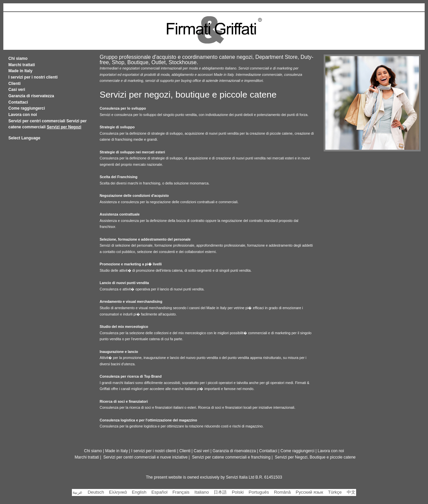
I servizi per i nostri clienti (33, 77)
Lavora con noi (23, 115)
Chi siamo (18, 58)
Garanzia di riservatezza (31, 96)
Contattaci (18, 102)
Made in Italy (20, 71)
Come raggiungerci (27, 108)
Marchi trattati (22, 65)
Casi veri (17, 90)
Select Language (24, 138)
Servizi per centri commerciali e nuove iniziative (145, 457)
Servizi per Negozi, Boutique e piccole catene (315, 457)
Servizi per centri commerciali (37, 121)
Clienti (15, 84)
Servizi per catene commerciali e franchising (231, 457)
